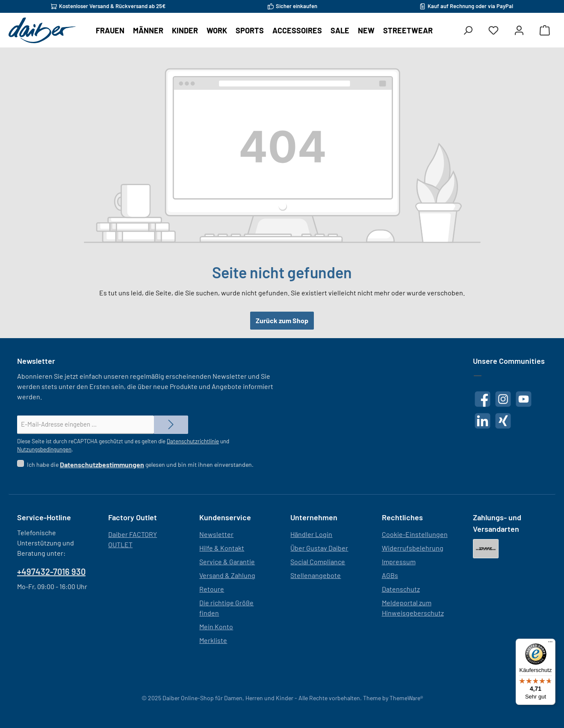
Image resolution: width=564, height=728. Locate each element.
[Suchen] (468, 31)
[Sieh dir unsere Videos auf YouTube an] (524, 399)
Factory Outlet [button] (133, 517)
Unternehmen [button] (314, 517)
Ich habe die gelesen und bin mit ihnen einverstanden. (140, 464)
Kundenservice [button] (225, 517)
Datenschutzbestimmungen (102, 464)
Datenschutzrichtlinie (193, 441)
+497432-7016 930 (51, 572)
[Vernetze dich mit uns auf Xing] (503, 421)
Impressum (399, 561)
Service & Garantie (227, 561)
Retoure (212, 589)
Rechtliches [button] (402, 517)
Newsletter (216, 534)
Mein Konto (216, 626)
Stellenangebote (316, 575)
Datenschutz (401, 589)
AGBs (390, 575)
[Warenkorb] (545, 31)
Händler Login (311, 534)
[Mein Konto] (519, 31)
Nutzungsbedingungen (44, 449)
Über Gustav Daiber (319, 548)
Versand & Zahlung (227, 575)
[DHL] (486, 549)
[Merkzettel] (493, 31)
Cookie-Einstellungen (415, 534)
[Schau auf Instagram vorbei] (503, 399)
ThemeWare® (406, 698)
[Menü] (550, 644)
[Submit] (171, 425)
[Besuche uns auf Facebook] (483, 399)
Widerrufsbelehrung (413, 548)
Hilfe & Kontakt (222, 548)
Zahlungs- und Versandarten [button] (497, 523)
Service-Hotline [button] (44, 517)
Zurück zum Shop (282, 320)
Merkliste (213, 640)
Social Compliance (318, 561)
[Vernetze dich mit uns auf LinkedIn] (483, 421)
